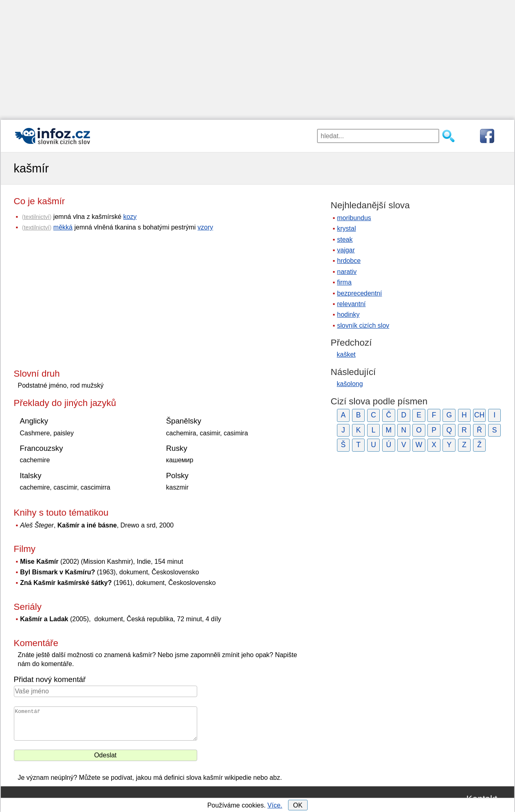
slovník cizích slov (363, 325)
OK (298, 805)
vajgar (346, 250)
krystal (346, 228)
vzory (205, 227)
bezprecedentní (359, 293)
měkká (63, 227)
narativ (347, 272)
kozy (130, 217)
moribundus (354, 218)
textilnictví (36, 217)
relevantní (351, 304)
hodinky (348, 314)
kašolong (350, 384)
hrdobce (349, 261)
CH (479, 415)
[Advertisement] (257, 57)
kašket (346, 354)
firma (344, 282)
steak (345, 239)
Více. (275, 805)
